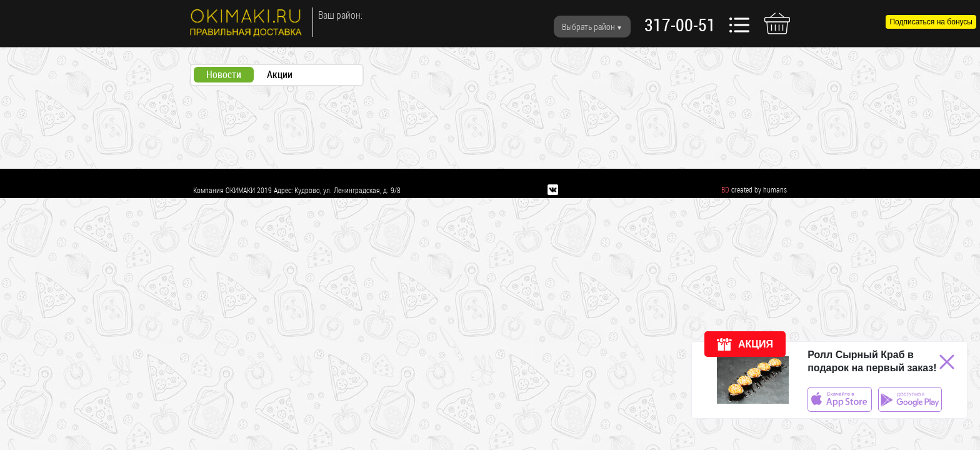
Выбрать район (588, 27)
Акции (280, 74)
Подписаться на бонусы (931, 22)
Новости (224, 74)
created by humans (759, 189)
